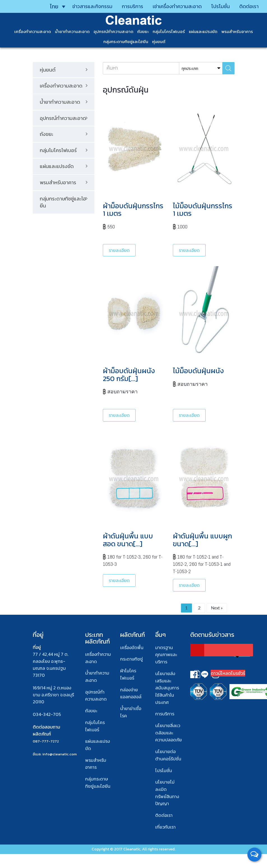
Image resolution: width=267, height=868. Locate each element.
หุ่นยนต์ (159, 42)
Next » (217, 608)
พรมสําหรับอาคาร (237, 31)
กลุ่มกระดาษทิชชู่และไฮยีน (126, 42)
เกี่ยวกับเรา (165, 827)
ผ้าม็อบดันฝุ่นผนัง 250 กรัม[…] (129, 375)
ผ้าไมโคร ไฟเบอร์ (128, 674)
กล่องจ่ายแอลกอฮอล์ (131, 693)
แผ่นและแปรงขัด (203, 31)
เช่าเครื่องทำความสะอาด (177, 6)
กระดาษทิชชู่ (132, 659)
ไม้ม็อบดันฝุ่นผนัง (198, 371)
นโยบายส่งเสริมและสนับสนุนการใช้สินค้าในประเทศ (167, 688)
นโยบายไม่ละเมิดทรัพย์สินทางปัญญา (167, 793)
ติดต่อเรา (249, 6)
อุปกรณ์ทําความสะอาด (96, 696)
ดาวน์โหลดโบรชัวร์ (228, 673)
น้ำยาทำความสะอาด (72, 31)
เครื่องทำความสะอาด (33, 31)
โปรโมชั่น (220, 6)
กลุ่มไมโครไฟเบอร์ (169, 31)
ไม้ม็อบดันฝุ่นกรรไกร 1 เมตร (203, 210)
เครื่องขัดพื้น (132, 647)
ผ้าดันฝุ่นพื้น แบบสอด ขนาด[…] (128, 540)
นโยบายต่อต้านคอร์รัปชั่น (168, 755)
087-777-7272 (46, 741)
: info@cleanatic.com (59, 754)
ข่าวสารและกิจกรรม (92, 6)
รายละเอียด (119, 250)
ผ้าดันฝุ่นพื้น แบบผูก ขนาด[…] (202, 540)
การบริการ (133, 6)
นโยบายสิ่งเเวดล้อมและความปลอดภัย (169, 733)
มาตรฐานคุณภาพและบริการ (166, 655)
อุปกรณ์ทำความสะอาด (113, 31)
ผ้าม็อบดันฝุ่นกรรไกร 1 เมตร (133, 210)
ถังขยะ (143, 31)
